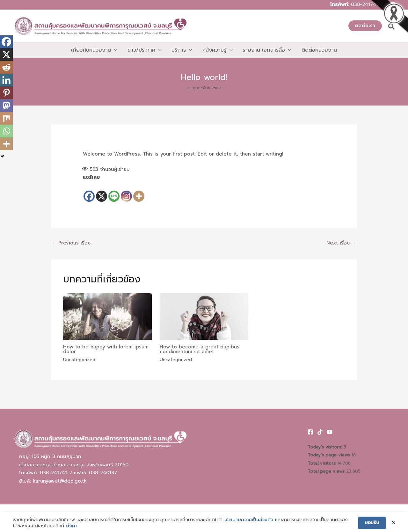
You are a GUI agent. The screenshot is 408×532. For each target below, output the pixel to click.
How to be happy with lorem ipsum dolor (106, 349)
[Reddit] (6, 67)
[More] (139, 192)
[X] (102, 192)
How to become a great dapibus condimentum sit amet (200, 349)
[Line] (114, 192)
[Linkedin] (6, 80)
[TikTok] (320, 432)
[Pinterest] (6, 93)
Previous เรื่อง (71, 243)
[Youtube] (330, 432)
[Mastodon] (6, 106)
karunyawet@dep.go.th (60, 481)
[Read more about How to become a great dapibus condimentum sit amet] (204, 316)
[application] (114, 50)
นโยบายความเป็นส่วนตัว (249, 528)
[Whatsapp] (6, 131)
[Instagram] (126, 192)
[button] (365, 26)
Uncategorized (79, 360)
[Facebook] (89, 192)
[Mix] (6, 118)
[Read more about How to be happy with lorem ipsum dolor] (107, 316)
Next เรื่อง (341, 243)
